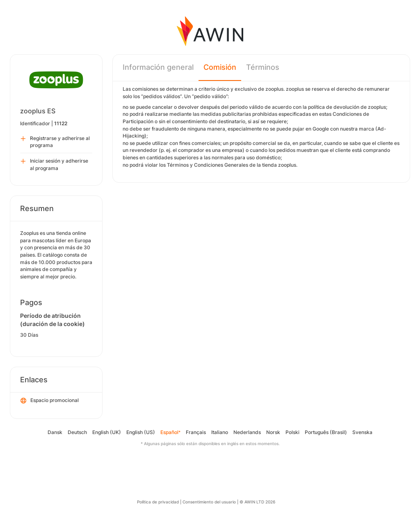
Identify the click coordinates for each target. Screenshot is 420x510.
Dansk (55, 432)
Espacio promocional (50, 401)
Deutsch (77, 432)
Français (196, 432)
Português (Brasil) (326, 432)
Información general (158, 67)
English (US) (141, 432)
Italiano (220, 432)
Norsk (273, 432)
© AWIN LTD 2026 (257, 502)
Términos (263, 67)
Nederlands (247, 432)
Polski (292, 432)
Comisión (220, 67)
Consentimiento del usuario (209, 502)
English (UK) (107, 432)
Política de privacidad (158, 502)
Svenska (362, 432)
